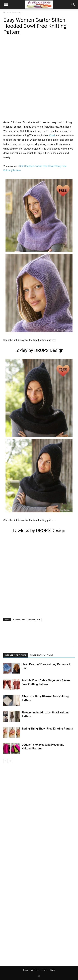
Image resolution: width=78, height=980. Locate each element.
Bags (53, 970)
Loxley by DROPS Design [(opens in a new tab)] (39, 350)
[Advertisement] (39, 81)
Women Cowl (34, 620)
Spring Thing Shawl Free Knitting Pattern (47, 729)
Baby (26, 970)
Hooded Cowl (19, 620)
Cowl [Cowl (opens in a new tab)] (52, 135)
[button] (6, 5)
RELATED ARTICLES (16, 656)
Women (35, 970)
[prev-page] (5, 761)
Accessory (17, 12)
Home (6, 12)
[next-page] (11, 761)
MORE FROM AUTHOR (42, 656)
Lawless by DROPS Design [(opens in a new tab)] (39, 531)
